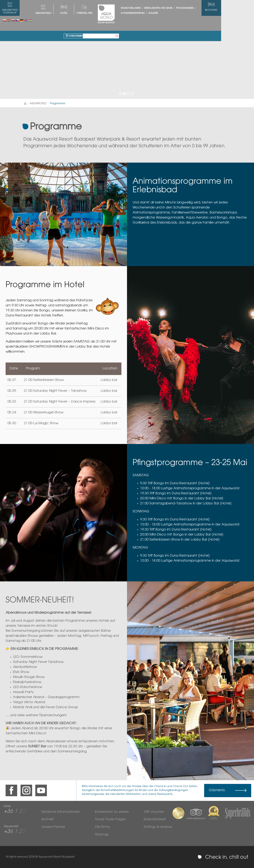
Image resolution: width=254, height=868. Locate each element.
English (26, 20)
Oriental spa (101, 13)
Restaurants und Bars (175, 8)
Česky (17, 20)
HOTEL (80, 13)
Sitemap (102, 835)
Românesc (9, 20)
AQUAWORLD (60, 13)
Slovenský (13, 20)
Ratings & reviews (158, 827)
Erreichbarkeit (155, 820)
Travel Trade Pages (110, 820)
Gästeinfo (217, 790)
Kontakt (48, 820)
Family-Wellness (147, 8)
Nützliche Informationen (61, 812)
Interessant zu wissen (112, 812)
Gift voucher (154, 812)
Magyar (30, 20)
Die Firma (102, 827)
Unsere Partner (53, 827)
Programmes (201, 8)
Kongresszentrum (149, 13)
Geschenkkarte (94, 21)
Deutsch (22, 20)
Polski (4, 20)
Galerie (170, 13)
